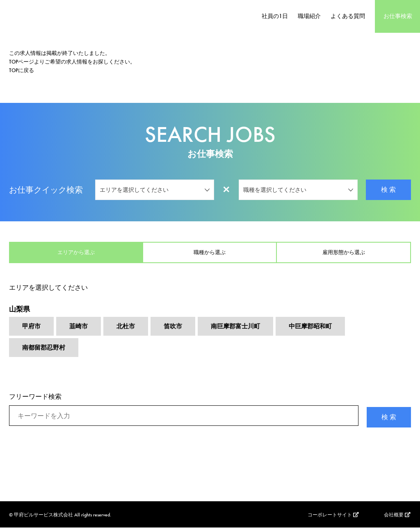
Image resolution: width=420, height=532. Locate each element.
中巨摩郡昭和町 (320, 331)
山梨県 (20, 313)
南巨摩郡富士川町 (242, 331)
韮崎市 (80, 331)
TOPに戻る (22, 70)
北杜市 (129, 331)
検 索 (388, 190)
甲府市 (32, 331)
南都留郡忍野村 (45, 353)
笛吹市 (177, 331)
